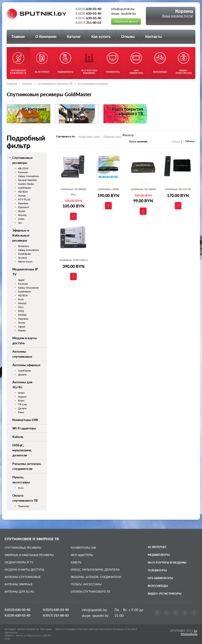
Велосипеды (158, 586)
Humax (22, 196)
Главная (18, 37)
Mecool (22, 303)
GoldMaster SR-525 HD (178, 189)
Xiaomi (22, 331)
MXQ (21, 311)
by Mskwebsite (189, 633)
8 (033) (17, 610)
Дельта (22, 375)
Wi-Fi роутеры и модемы (167, 563)
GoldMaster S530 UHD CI (74, 260)
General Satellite (27, 180)
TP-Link (23, 405)
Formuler (23, 172)
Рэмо (21, 412)
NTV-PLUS (24, 200)
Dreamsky (24, 246)
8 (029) (17, 616)
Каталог (74, 37)
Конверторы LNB (25, 420)
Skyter (22, 211)
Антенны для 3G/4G (19, 592)
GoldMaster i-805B (108, 189)
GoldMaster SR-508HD (143, 189)
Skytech (23, 258)
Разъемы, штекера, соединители (96, 577)
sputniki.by (100, 616)
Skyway (22, 215)
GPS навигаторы (160, 578)
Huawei (22, 397)
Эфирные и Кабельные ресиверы (21, 236)
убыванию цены (112, 137)
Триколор (24, 506)
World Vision (25, 262)
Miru (21, 307)
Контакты (154, 37)
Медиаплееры (159, 555)
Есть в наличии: (139, 142)
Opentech (24, 207)
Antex (21, 393)
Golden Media (26, 184)
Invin (21, 299)
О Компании (46, 37)
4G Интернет (157, 547)
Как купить (101, 37)
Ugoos (22, 327)
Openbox (23, 204)
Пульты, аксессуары (86, 584)
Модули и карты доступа (24, 570)
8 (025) (56, 610)
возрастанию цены (89, 137)
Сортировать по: (66, 137)
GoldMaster (25, 188)
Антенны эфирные (26, 365)
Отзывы (128, 37)
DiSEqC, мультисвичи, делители (22, 450)
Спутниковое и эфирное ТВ (55, 83)
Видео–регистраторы (165, 594)
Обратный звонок (126, 21)
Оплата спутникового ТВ (90, 592)
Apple (21, 280)
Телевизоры (157, 570)
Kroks (21, 401)
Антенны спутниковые (23, 577)
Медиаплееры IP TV (19, 562)
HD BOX (23, 192)
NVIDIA (22, 315)
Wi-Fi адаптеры (24, 428)
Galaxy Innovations (29, 176)
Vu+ (20, 223)
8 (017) (56, 616)
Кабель (18, 437)
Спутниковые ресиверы (93, 83)
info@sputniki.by (94, 610)
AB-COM (23, 169)
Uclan (21, 219)
